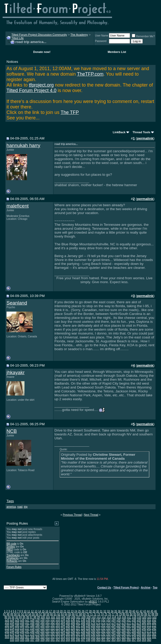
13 (36, 611)
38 (126, 611)
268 (134, 631)
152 (154, 620)
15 (43, 611)
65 (70, 614)
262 (103, 631)
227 (78, 628)
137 (78, 620)
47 (4, 614)
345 (73, 640)
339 (43, 640)
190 (43, 626)
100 (43, 617)
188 (32, 626)
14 (39, 611)
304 (12, 637)
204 (113, 626)
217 (27, 628)
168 (83, 623)
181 (149, 623)
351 (103, 640)
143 (109, 620)
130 (43, 620)
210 (144, 626)
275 (17, 634)
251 (48, 631)
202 (103, 626)
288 (83, 634)
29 (94, 611)
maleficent (18, 206)
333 (12, 640)
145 (119, 620)
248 (32, 631)
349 (93, 640)
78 (117, 614)
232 (103, 628)
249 (37, 631)
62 (59, 614)
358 (139, 640)
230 (93, 628)
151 (149, 620)
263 (109, 631)
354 (119, 640)
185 (17, 626)
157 (27, 623)
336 (27, 640)
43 (145, 611)
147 (129, 620)
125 (17, 620)
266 (124, 631)
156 (22, 623)
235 (119, 628)
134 (63, 620)
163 (58, 623)
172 (103, 623)
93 (17, 617)
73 (99, 614)
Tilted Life (18, 38)
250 (43, 631)
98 (35, 617)
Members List (117, 52)
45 (152, 611)
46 (155, 611)
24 (76, 611)
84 (138, 614)
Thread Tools (141, 132)
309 (37, 637)
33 (109, 611)
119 (139, 617)
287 (78, 634)
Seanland (17, 303)
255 (68, 631)
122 (154, 617)
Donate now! (42, 52)
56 (37, 614)
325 (119, 637)
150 (144, 620)
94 (20, 617)
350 (98, 640)
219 (37, 628)
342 (58, 640)
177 (129, 623)
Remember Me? (143, 36)
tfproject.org (41, 85)
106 (73, 617)
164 (63, 623)
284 (63, 634)
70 (88, 614)
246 (22, 631)
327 (129, 637)
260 (93, 631)
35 (116, 611)
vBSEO (93, 602)
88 (153, 614)
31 (101, 611)
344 (68, 640)
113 (109, 617)
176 (124, 623)
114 (114, 617)
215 (17, 628)
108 (83, 617)
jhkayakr (16, 372)
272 (154, 631)
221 (48, 628)
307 (27, 637)
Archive (146, 588)
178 (134, 623)
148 (134, 620)
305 (17, 637)
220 (43, 628)
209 (139, 626)
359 (144, 640)
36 (119, 611)
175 (119, 623)
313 (58, 637)
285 (68, 634)
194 (63, 626)
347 (83, 640)
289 (88, 634)
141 (98, 620)
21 (65, 611)
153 (7, 623)
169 (88, 623)
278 (32, 634)
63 (62, 614)
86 (146, 614)
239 (139, 628)
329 (139, 637)
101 (48, 617)
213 (7, 628)
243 (7, 631)
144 (113, 620)
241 (149, 628)
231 (98, 628)
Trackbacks (13, 555)
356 (129, 640)
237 (129, 628)
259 (88, 631)
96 (27, 617)
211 (149, 626)
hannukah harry (23, 145)
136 (73, 620)
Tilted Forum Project (126, 588)
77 (113, 614)
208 (134, 626)
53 (26, 614)
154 (12, 623)
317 (78, 637)
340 (48, 640)
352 (109, 640)
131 (48, 620)
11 (29, 611)
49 (12, 614)
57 (41, 614)
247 (27, 631)
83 (135, 614)
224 (63, 628)
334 (17, 640)
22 (69, 611)
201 (98, 626)
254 (63, 631)
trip (26, 507)
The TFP (70, 112)
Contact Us (104, 588)
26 (83, 611)
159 (37, 623)
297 (129, 634)
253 (58, 631)
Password (101, 41)
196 (73, 626)
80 (124, 614)
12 (32, 611)
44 (148, 611)
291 (98, 634)
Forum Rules (14, 567)
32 (105, 611)
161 (48, 623)
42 (141, 611)
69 (84, 614)
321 (98, 637)
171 (98, 623)
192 (53, 626)
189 (37, 626)
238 (134, 628)
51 (19, 614)
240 (144, 628)
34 (112, 611)
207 (129, 626)
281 (48, 634)
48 (8, 614)
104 (63, 617)
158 (32, 623)
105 (68, 617)
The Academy (79, 35)
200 (93, 626)
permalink (145, 138)
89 (156, 614)
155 (17, 623)
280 (43, 634)
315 (68, 637)
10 (25, 611)
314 (63, 637)
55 (33, 614)
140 (93, 620)
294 (113, 634)
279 (37, 634)
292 (103, 634)
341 (53, 640)
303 (7, 637)
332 (154, 637)
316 (73, 637)
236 (124, 628)
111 (99, 617)
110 (94, 617)
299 (139, 634)
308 (32, 637)
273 (7, 634)
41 (137, 611)
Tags (10, 501)
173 (109, 623)
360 (149, 640)
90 (6, 617)
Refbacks (12, 561)
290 (93, 634)
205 (119, 626)
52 (23, 614)
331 (149, 637)
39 (130, 611)
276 (22, 634)
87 (149, 614)
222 (53, 628)
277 (27, 634)
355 (124, 640)
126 (22, 620)
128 (32, 620)
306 (22, 637)
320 (93, 637)
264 (113, 631)
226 (73, 628)
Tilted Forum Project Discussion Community (39, 35)
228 (83, 628)
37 (123, 611)
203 (109, 626)
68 (80, 614)
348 (88, 640)
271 (149, 631)
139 (88, 620)
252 (53, 631)
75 (106, 614)
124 (12, 620)
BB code (11, 544)
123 (7, 620)
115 (119, 617)
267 (129, 631)
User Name (102, 36)
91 (10, 617)
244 (12, 631)
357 (134, 640)
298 (134, 634)
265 (119, 631)
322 (103, 637)
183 (7, 626)
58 (44, 614)
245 (17, 631)
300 (144, 634)
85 (142, 614)
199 (88, 626)
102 (53, 617)
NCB (12, 431)
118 (134, 617)
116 (124, 617)
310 (43, 637)
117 (129, 617)
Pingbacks (13, 558)
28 (90, 611)
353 (113, 640)
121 (149, 617)
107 (78, 617)
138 (83, 620)
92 (13, 617)
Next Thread (91, 515)
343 (63, 640)
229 (88, 628)
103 (58, 617)
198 (83, 626)
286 (73, 634)
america (11, 507)
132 (53, 620)
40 (134, 611)
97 (31, 617)
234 (113, 628)
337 (32, 640)
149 (139, 620)
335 (22, 640)
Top (155, 588)
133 (58, 620)
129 (37, 620)
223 (58, 628)
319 (88, 637)
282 (53, 634)
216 (22, 628)
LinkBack (119, 132)
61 (55, 614)
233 (109, 628)
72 (95, 614)
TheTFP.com (90, 74)
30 (98, 611)
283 (58, 634)
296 (124, 634)
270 (144, 631)
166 (73, 623)
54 (30, 614)
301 (149, 634)
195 (68, 626)
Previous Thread (72, 515)
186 (22, 626)
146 (124, 620)
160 (43, 623)
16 (47, 611)
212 (154, 626)
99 (38, 617)
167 (78, 623)
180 (144, 623)
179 (139, 623)
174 (113, 623)
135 (68, 620)
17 (50, 611)
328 (134, 637)
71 (91, 614)
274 (12, 634)
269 (139, 631)
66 (73, 614)
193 (58, 626)
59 (48, 614)
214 (12, 628)
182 (154, 623)
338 (37, 640)
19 (58, 611)
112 (104, 617)
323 (109, 637)
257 (78, 631)
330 (144, 637)
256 (73, 631)
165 (68, 623)
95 (24, 617)
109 (88, 617)
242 (154, 628)
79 (120, 614)
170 (93, 623)
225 (68, 628)
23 (72, 611)
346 (78, 640)
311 (48, 637)
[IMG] (10, 549)
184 (12, 626)
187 (27, 626)
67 (77, 614)
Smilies (11, 547)
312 (53, 637)
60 (51, 614)
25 (79, 611)
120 (144, 617)
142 (103, 620)
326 (124, 637)
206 (124, 626)
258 (83, 631)
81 (128, 614)
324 (113, 637)
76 (110, 614)
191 (48, 626)
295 (119, 634)
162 (53, 623)
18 (54, 611)
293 (109, 634)
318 (83, 637)
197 (78, 626)
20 (61, 611)
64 (66, 614)
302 (154, 634)
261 (98, 631)
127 (27, 620)
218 (32, 628)
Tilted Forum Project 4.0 (31, 90)
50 (15, 614)
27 (87, 611)
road (20, 507)
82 (131, 614)
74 (102, 614)
